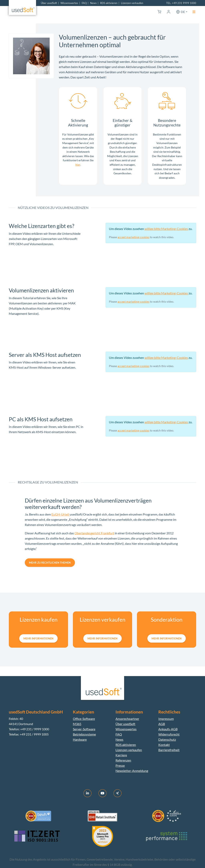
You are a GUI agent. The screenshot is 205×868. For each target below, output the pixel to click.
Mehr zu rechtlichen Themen (50, 563)
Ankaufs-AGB (168, 729)
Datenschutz (167, 739)
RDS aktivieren (109, 3)
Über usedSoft (49, 3)
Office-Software (84, 719)
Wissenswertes (69, 3)
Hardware (80, 739)
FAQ (84, 3)
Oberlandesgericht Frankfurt (94, 533)
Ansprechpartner (127, 719)
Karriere (121, 755)
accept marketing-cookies (133, 237)
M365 (77, 724)
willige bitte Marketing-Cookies (166, 229)
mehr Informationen (38, 638)
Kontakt (164, 745)
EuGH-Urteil (60, 514)
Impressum (166, 719)
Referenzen (123, 760)
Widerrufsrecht (169, 734)
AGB (162, 724)
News (93, 3)
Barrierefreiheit (169, 750)
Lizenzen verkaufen (132, 3)
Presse (120, 765)
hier (78, 165)
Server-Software (84, 729)
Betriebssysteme (84, 734)
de (183, 12)
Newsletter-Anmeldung (132, 771)
